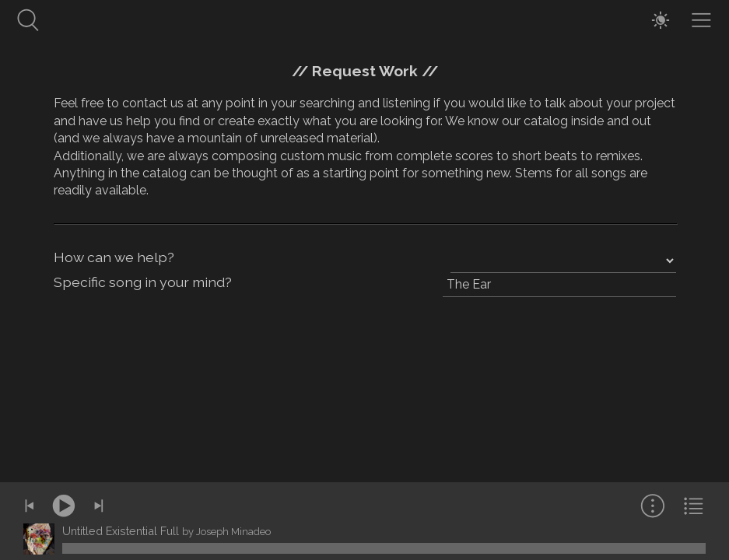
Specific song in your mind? (143, 282)
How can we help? (114, 257)
